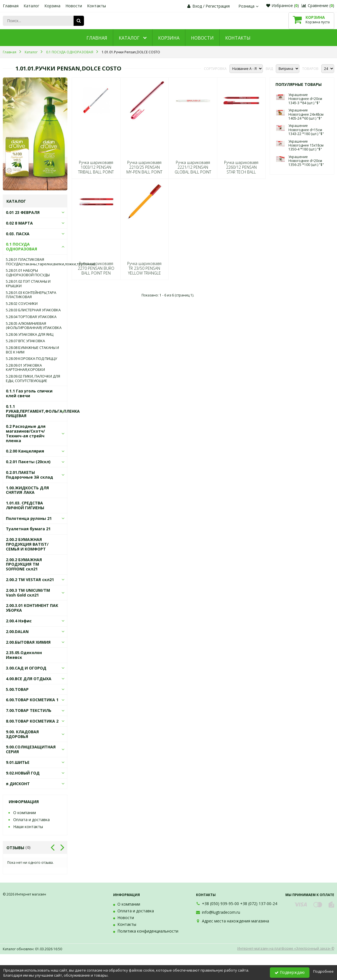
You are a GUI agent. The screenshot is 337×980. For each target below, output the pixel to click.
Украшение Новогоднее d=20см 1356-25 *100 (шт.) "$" (306, 161)
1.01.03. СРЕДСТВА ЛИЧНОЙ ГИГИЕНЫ (25, 505)
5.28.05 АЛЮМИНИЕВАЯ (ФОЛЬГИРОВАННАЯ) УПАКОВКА (34, 326)
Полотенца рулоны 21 (29, 518)
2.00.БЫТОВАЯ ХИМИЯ (28, 642)
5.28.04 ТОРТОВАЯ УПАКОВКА (31, 317)
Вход (197, 6)
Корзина (52, 6)
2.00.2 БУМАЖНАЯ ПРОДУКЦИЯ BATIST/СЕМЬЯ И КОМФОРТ (27, 544)
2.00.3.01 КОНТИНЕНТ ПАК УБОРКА (32, 608)
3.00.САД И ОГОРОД (26, 668)
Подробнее (323, 971)
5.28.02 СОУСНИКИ (22, 304)
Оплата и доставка (31, 820)
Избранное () (283, 5)
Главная (11, 6)
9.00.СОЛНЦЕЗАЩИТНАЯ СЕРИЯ (31, 749)
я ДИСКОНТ (18, 784)
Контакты (96, 6)
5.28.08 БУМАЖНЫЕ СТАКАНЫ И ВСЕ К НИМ (32, 350)
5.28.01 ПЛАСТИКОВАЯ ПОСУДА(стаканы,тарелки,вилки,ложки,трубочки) (35, 262)
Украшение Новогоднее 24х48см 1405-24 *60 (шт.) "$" (306, 114)
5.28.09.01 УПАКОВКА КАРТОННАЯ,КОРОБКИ (25, 368)
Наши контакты (28, 827)
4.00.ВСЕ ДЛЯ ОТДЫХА (29, 679)
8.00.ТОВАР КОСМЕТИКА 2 (32, 721)
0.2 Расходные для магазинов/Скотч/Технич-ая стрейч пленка (26, 433)
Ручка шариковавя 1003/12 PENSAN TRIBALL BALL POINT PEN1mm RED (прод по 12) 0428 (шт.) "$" (96, 172)
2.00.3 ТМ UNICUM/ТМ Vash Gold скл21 (28, 593)
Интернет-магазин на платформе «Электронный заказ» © (286, 948)
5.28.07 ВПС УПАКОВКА (25, 341)
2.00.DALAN (17, 631)
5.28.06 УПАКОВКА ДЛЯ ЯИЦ (30, 335)
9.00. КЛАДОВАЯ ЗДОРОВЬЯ (22, 734)
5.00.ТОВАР (17, 689)
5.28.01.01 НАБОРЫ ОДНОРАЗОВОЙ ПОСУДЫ (28, 273)
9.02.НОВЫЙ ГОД (23, 773)
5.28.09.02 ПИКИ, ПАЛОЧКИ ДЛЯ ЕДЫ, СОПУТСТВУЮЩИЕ (33, 379)
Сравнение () (318, 5)
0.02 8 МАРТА (19, 223)
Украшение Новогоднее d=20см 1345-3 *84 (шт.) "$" (305, 99)
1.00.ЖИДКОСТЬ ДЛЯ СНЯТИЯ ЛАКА (27, 490)
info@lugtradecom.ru (221, 912)
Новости (74, 6)
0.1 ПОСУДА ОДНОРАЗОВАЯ (21, 246)
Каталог (31, 6)
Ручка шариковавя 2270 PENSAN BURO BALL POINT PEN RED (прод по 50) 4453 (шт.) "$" (96, 273)
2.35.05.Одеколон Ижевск (24, 655)
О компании (25, 813)
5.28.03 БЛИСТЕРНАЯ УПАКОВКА (33, 310)
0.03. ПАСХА (18, 234)
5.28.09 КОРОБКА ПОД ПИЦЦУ (31, 359)
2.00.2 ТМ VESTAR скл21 (30, 580)
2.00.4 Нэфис (19, 621)
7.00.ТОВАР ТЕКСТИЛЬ (29, 710)
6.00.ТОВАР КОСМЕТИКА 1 (32, 700)
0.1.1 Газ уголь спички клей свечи (29, 393)
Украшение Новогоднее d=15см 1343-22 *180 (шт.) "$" (306, 130)
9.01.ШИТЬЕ (18, 762)
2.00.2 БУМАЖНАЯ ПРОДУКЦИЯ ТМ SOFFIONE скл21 (24, 564)
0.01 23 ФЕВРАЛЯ (23, 212)
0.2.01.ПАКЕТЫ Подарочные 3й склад (29, 475)
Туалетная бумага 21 (28, 529)
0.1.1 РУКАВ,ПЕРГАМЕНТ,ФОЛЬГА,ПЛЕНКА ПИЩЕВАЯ (43, 411)
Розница (249, 6)
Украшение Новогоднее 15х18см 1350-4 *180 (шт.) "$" (306, 145)
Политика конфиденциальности (148, 931)
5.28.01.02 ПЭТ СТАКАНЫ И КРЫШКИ (28, 284)
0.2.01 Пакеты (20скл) (28, 462)
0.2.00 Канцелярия (25, 451)
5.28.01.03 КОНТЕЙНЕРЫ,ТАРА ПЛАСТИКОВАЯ (31, 295)
